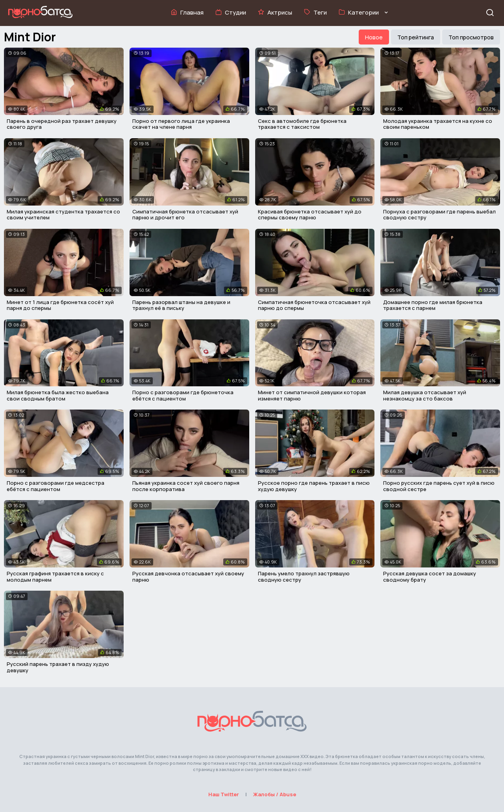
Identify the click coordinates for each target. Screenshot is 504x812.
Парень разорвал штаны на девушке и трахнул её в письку (181, 305)
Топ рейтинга (416, 37)
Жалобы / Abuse (275, 794)
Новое (374, 37)
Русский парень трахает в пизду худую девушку (58, 667)
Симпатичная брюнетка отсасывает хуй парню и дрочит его (185, 215)
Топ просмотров (471, 37)
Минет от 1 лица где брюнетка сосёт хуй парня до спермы (60, 305)
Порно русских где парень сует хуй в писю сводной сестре (439, 486)
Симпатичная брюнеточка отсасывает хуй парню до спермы (314, 305)
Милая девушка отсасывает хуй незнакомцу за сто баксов (425, 395)
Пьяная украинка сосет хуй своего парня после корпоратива (186, 486)
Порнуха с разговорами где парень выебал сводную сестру (439, 215)
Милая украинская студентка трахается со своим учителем (63, 215)
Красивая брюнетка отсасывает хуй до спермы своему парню (310, 215)
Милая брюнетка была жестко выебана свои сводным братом (58, 395)
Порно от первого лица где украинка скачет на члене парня (181, 124)
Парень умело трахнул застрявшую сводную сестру (304, 577)
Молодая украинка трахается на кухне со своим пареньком (438, 124)
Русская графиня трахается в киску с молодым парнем (55, 577)
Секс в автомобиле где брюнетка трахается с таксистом (302, 124)
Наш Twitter (224, 794)
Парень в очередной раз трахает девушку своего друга (62, 124)
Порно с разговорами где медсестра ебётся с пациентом (56, 486)
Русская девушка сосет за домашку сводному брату (430, 577)
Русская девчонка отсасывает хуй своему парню (188, 577)
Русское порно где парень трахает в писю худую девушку (314, 486)
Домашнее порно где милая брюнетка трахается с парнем (433, 305)
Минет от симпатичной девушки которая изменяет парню (312, 395)
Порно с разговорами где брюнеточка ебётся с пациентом (183, 395)
